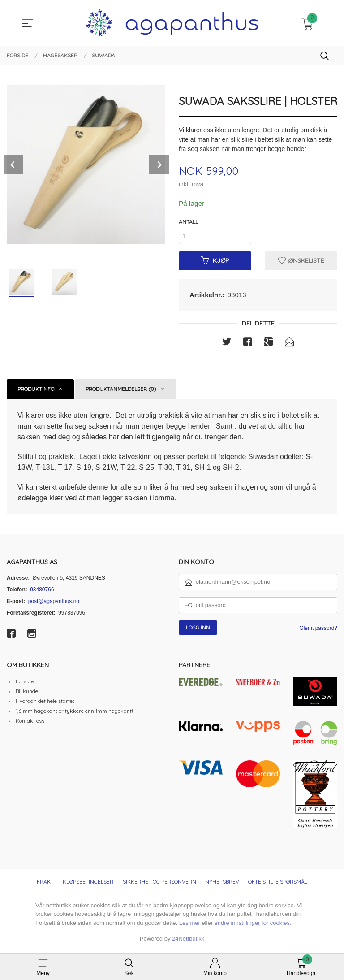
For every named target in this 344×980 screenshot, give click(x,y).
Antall (188, 222)
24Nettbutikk (188, 941)
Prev (13, 165)
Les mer (190, 926)
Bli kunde (27, 694)
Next (159, 165)
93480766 (42, 592)
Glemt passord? (318, 631)
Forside (25, 684)
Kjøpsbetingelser (88, 884)
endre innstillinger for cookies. (253, 926)
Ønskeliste (301, 263)
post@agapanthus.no (54, 604)
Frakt (45, 884)
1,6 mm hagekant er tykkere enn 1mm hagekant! (74, 713)
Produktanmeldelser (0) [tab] (121, 392)
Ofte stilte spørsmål (278, 884)
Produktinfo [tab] (36, 392)
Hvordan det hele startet (45, 704)
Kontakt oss (30, 723)
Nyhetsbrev (222, 884)
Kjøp (215, 263)
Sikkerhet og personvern (159, 884)
